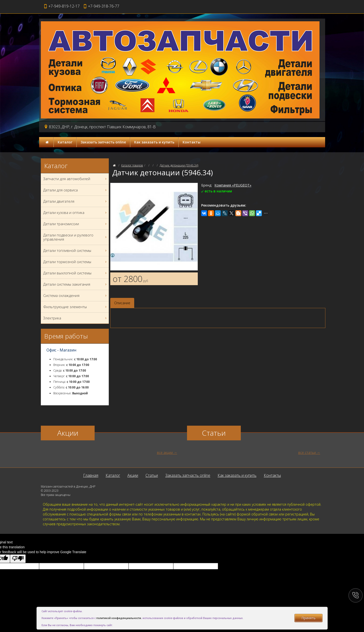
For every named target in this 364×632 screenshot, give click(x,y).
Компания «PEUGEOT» (233, 185)
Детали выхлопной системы (76, 273)
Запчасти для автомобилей (76, 179)
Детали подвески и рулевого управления (76, 237)
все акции (165, 452)
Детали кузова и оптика (76, 213)
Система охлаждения (76, 296)
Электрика (76, 318)
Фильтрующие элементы (76, 307)
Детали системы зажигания (76, 284)
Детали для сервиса (76, 190)
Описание (122, 303)
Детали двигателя (76, 201)
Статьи (152, 475)
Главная (91, 475)
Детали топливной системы (76, 251)
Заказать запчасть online (103, 142)
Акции (133, 475)
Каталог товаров (132, 165)
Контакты (192, 142)
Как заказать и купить (154, 142)
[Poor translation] (18, 559)
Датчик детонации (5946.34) (179, 165)
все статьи (307, 452)
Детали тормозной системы (76, 262)
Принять (309, 618)
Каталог (65, 142)
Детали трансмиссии (76, 224)
